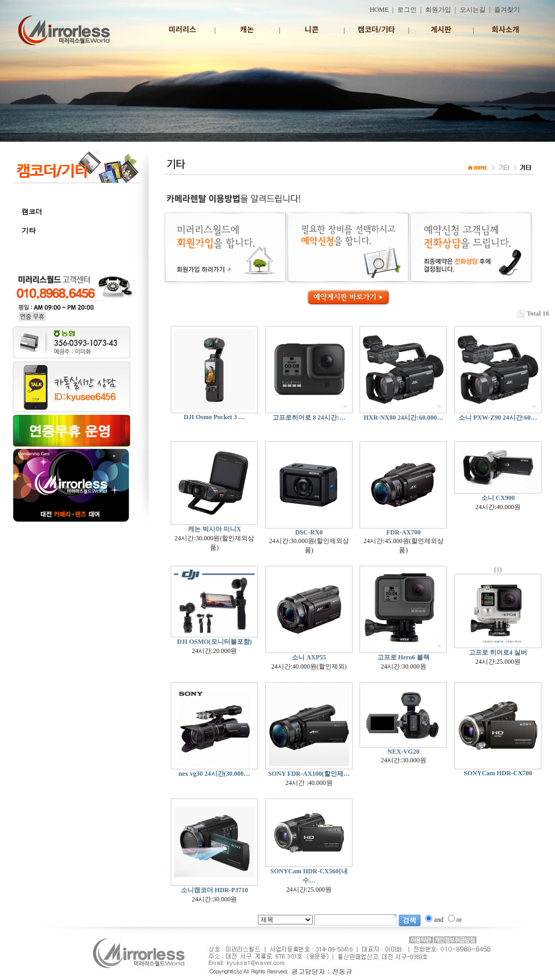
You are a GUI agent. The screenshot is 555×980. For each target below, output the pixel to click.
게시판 (441, 30)
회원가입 (438, 10)
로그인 (407, 10)
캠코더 (32, 211)
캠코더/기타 (376, 30)
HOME (379, 10)
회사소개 (505, 30)
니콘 (312, 30)
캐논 (247, 30)
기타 (29, 230)
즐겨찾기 (507, 10)
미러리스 (182, 30)
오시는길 (473, 10)
